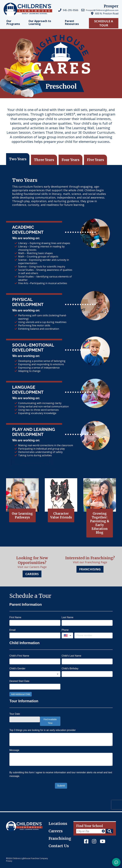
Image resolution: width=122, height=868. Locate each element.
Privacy (9, 861)
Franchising (60, 838)
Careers (56, 831)
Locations (58, 824)
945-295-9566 (71, 10)
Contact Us (59, 846)
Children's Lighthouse (19, 823)
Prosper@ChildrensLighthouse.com (102, 10)
